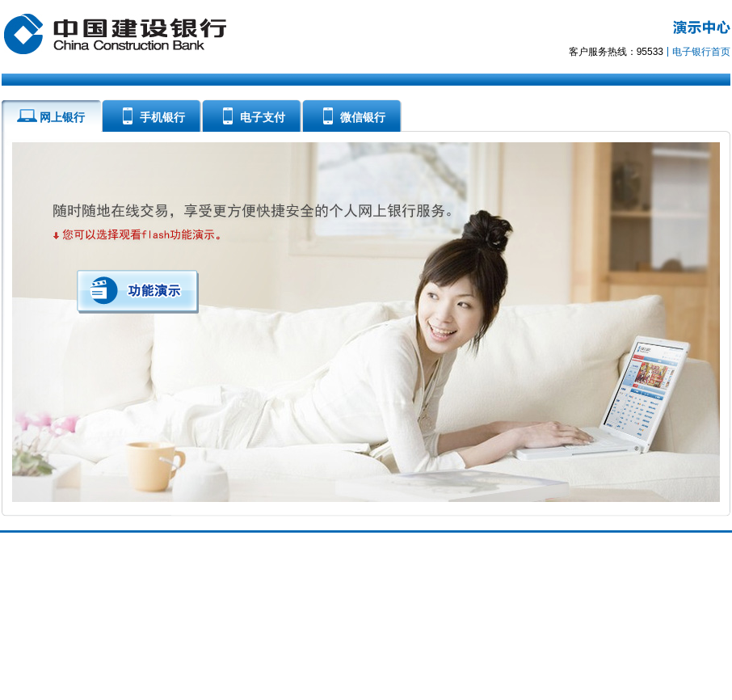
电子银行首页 (701, 52)
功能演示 (138, 292)
